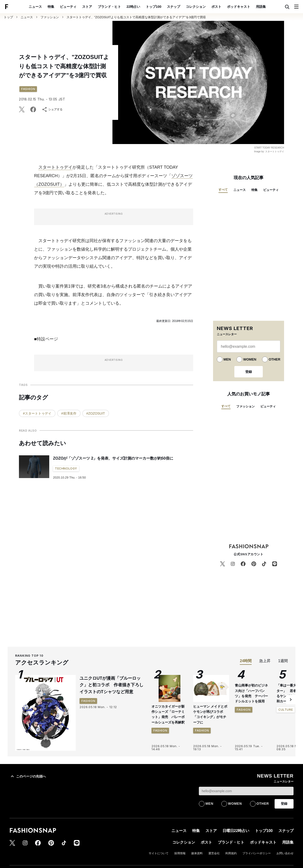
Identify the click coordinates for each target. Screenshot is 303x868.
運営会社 (214, 853)
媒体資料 (197, 853)
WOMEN (250, 359)
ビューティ (68, 7)
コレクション (196, 7)
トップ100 (154, 7)
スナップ (174, 7)
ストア (87, 7)
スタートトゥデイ (55, 167)
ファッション (50, 17)
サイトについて (159, 853)
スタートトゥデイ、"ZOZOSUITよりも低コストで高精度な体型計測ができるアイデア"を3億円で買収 (136, 17)
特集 (51, 7)
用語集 (261, 7)
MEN (227, 359)
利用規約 (231, 853)
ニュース (35, 7)
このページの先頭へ (28, 776)
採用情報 (180, 853)
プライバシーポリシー (257, 853)
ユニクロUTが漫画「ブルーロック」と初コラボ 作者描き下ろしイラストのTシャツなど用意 (111, 685)
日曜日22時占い (236, 831)
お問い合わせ (285, 853)
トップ (8, 17)
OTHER (274, 359)
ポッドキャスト (239, 7)
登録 (249, 372)
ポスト (216, 7)
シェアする (52, 109)
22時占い (134, 7)
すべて (223, 190)
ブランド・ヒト (109, 7)
